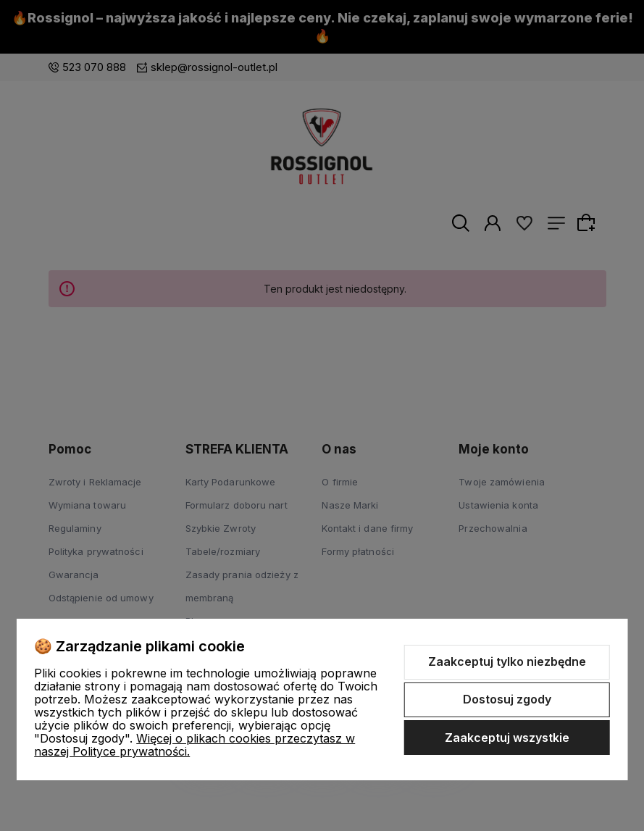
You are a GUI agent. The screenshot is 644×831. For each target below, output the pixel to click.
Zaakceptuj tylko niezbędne (507, 661)
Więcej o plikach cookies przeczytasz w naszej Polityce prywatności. (195, 745)
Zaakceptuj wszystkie (507, 738)
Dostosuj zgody (507, 699)
